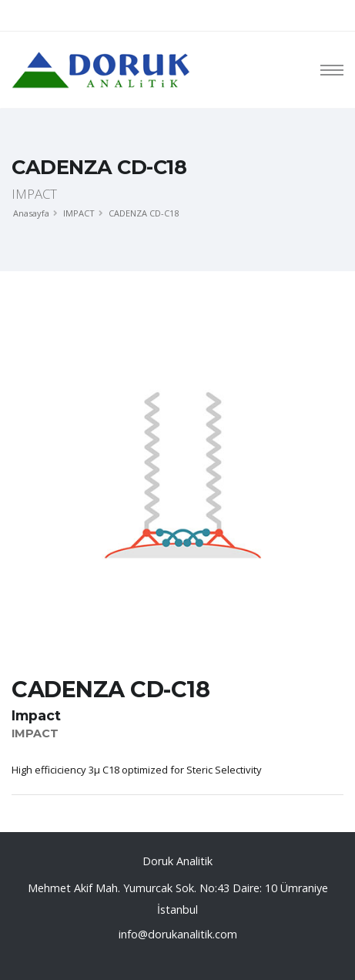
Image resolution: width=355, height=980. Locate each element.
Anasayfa (31, 213)
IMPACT (79, 213)
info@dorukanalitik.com (178, 934)
